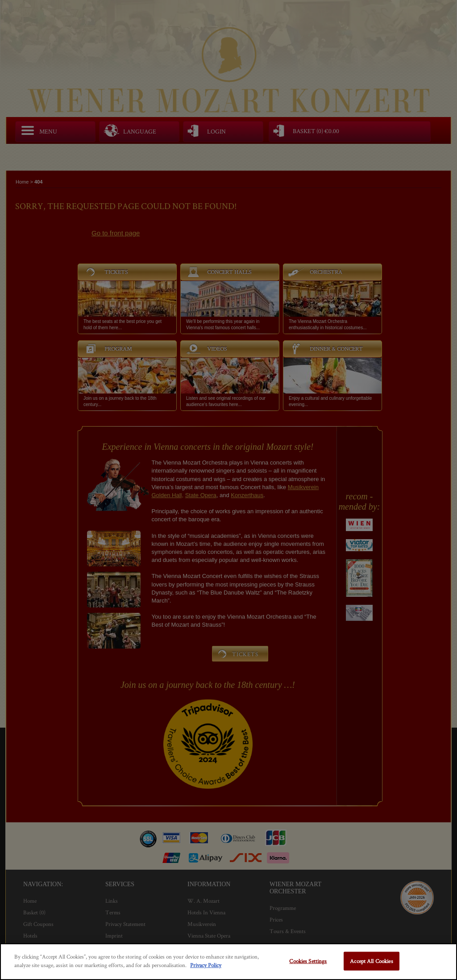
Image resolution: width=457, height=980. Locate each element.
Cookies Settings (308, 961)
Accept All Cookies (371, 961)
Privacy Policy (206, 965)
